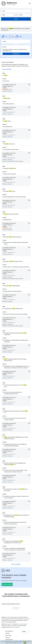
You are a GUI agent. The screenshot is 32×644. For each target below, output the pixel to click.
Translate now (16, 54)
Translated (9, 640)
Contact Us (8, 637)
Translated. (17, 627)
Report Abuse (8, 635)
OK (25, 643)
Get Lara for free (7, 584)
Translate (7, 633)
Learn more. (19, 643)
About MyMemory (9, 631)
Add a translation (7, 69)
